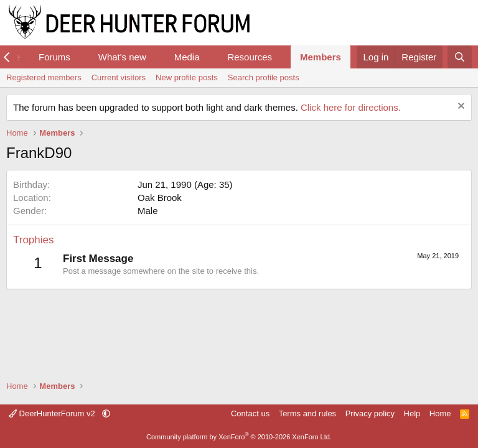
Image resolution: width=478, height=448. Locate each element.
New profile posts (187, 77)
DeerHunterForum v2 (53, 413)
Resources (250, 57)
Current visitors (119, 77)
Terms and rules (307, 413)
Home (440, 413)
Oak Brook (160, 198)
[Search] (460, 57)
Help (412, 413)
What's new (122, 57)
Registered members (44, 77)
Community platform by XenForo (239, 437)
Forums (54, 57)
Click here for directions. (351, 107)
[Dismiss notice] (460, 107)
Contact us (250, 413)
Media (187, 57)
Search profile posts (264, 77)
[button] (80, 57)
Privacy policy (370, 413)
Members (321, 57)
